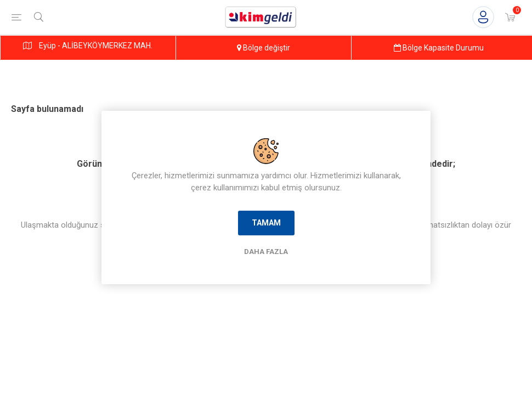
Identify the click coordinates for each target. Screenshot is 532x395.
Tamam (266, 223)
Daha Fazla (266, 252)
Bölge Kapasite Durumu (439, 48)
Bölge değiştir (264, 48)
